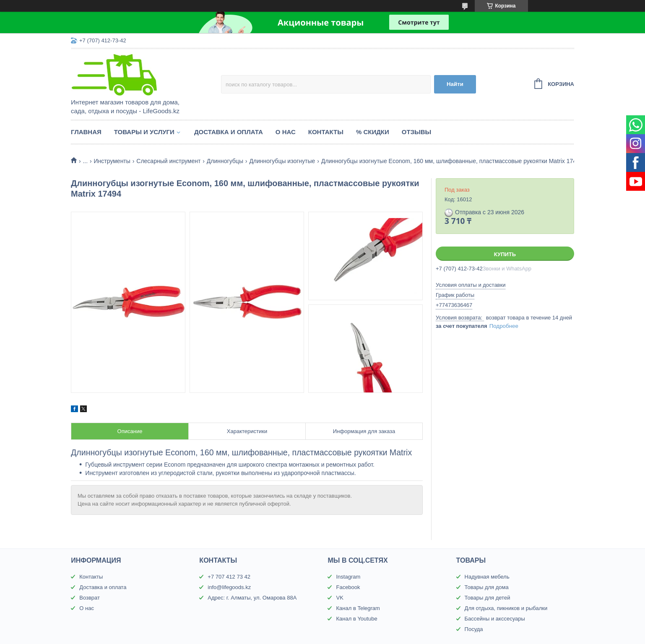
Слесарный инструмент (168, 161)
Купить (505, 254)
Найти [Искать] (455, 84)
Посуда (474, 629)
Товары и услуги (144, 132)
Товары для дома (487, 587)
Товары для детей (488, 598)
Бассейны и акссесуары (495, 619)
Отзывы (416, 132)
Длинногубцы (225, 161)
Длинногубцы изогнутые (282, 161)
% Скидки (373, 132)
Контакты (326, 132)
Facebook (348, 587)
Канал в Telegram (358, 608)
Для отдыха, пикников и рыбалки (506, 608)
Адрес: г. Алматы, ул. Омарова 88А (252, 598)
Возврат (90, 598)
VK (339, 598)
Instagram (348, 577)
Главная (86, 132)
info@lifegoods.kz (229, 587)
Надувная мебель (487, 577)
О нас (286, 132)
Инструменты (112, 161)
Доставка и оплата (229, 132)
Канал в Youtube (356, 619)
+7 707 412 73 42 (229, 577)
